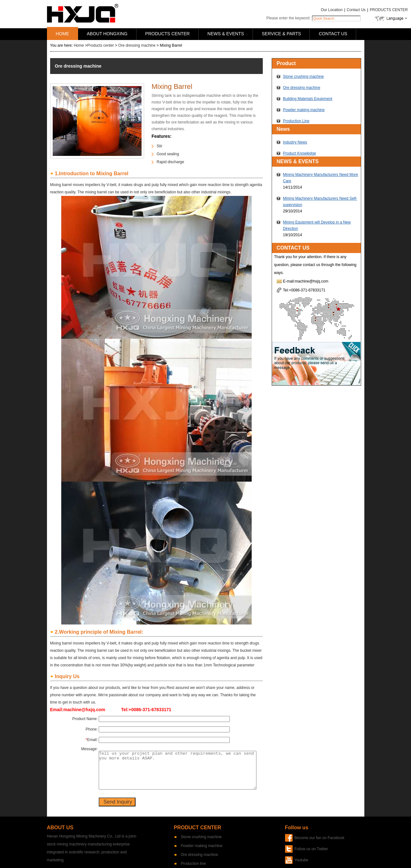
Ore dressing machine (137, 45)
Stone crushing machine (304, 77)
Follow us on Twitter (311, 849)
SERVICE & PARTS (282, 34)
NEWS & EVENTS (226, 34)
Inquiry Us (67, 676)
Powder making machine (304, 110)
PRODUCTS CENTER (389, 10)
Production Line (296, 121)
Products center (101, 45)
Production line (193, 864)
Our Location (332, 10)
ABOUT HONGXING (107, 34)
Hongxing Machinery (83, 13)
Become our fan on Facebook (319, 838)
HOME (63, 34)
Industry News (295, 142)
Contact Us (356, 10)
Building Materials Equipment (308, 99)
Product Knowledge (300, 153)
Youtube (302, 860)
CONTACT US (333, 34)
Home (79, 45)
